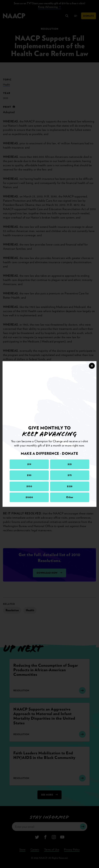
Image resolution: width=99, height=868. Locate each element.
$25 (70, 464)
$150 (29, 486)
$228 (70, 486)
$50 (29, 475)
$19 (29, 464)
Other (70, 497)
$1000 (29, 497)
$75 (70, 475)
